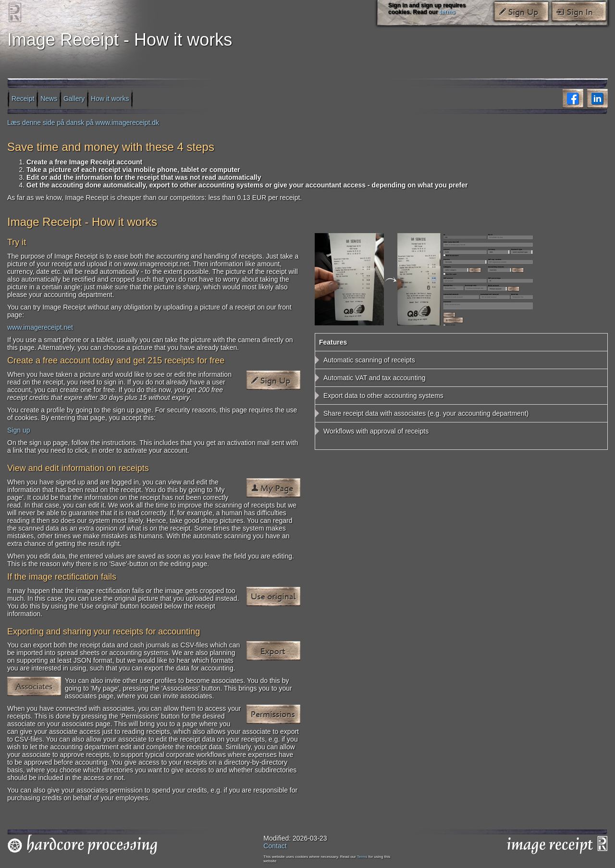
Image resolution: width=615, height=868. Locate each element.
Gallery (74, 98)
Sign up (18, 430)
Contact (275, 846)
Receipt (23, 98)
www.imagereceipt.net (40, 327)
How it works (110, 98)
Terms (362, 857)
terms (448, 12)
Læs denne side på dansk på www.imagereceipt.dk (83, 123)
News (49, 98)
